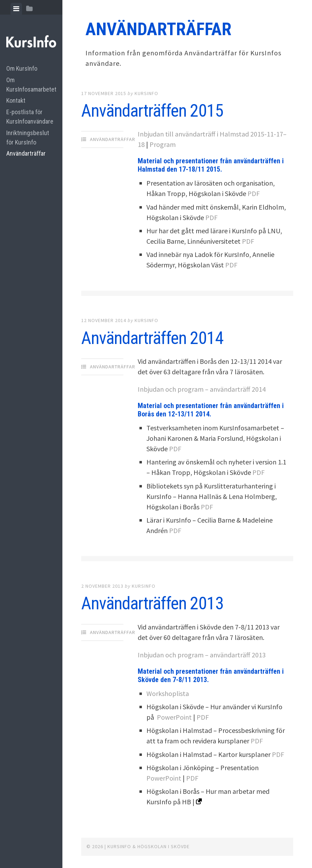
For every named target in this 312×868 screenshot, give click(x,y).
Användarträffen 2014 (152, 338)
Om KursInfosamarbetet (31, 85)
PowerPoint (174, 717)
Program (163, 144)
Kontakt (16, 100)
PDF (254, 193)
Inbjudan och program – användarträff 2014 (202, 389)
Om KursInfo (22, 68)
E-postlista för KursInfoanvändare (30, 117)
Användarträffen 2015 (152, 111)
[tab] (16, 9)
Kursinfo (146, 93)
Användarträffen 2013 (152, 603)
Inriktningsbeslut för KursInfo (28, 138)
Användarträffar (26, 153)
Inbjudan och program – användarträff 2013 (202, 655)
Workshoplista (168, 693)
